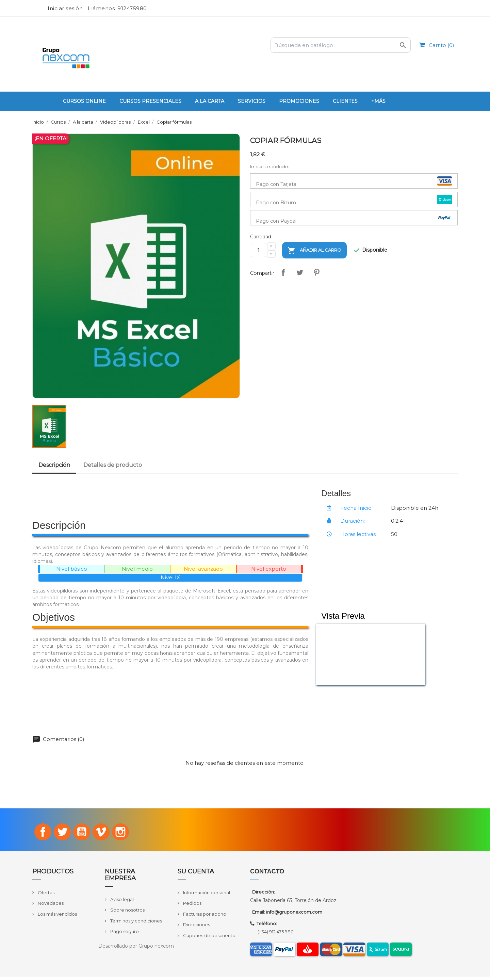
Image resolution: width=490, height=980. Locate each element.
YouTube (82, 834)
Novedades (50, 907)
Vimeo (105, 834)
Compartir (283, 272)
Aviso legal (121, 903)
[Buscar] (341, 45)
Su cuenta (196, 875)
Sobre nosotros (127, 913)
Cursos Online (84, 101)
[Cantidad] (258, 250)
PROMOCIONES (299, 101)
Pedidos (192, 907)
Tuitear (300, 272)
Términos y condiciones (136, 924)
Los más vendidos (57, 917)
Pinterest (317, 272)
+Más (378, 101)
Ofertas (46, 896)
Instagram (128, 834)
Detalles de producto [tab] (113, 465)
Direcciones (196, 928)
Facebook (36, 834)
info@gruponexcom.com (294, 915)
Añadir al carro (314, 251)
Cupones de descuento (209, 939)
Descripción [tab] (54, 465)
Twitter (59, 834)
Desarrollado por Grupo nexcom (136, 949)
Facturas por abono (204, 917)
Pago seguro (124, 935)
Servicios (252, 101)
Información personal (206, 896)
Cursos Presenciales (150, 101)
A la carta (210, 101)
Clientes (345, 101)
